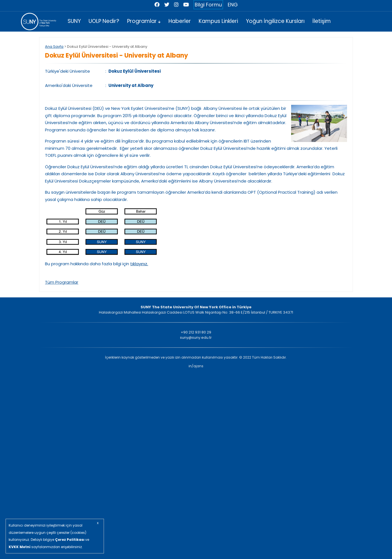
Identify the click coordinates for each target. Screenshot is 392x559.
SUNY (74, 21)
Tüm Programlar (62, 282)
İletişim (322, 21)
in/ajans (196, 366)
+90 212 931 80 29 (196, 332)
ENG (233, 5)
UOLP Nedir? (104, 21)
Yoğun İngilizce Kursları (275, 21)
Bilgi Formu (208, 5)
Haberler (180, 21)
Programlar (144, 21)
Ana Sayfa (54, 47)
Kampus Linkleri (218, 21)
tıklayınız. (139, 264)
